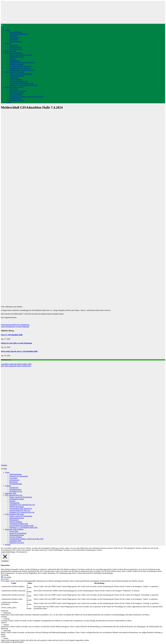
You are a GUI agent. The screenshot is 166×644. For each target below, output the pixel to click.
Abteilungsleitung (15, 32)
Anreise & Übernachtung (18, 91)
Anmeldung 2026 (15, 99)
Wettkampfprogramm (17, 57)
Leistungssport (14, 38)
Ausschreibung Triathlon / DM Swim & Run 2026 (26, 97)
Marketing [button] (4, 628)
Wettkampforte (14, 61)
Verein (7, 30)
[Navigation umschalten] (2, 25)
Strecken (12, 59)
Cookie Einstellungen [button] (8, 552)
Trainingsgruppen (15, 47)
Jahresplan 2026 (11, 51)
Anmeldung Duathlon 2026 (19, 81)
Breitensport (13, 40)
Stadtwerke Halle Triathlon (14, 87)
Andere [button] (3, 636)
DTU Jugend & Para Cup (14, 53)
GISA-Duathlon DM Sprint (14, 72)
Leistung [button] (4, 617)
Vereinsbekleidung (16, 42)
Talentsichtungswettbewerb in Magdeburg (15, 325)
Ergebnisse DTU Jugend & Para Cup (22, 70)
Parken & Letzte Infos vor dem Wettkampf (16, 343)
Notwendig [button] (5, 575)
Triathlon (4, 17)
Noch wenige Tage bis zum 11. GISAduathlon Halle (19, 351)
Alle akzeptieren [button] (22, 552)
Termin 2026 (14, 89)
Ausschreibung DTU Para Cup (20, 68)
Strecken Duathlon (16, 80)
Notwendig (7, 577)
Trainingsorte (14, 45)
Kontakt (8, 102)
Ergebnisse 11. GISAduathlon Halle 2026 (23, 85)
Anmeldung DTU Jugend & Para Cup (22, 62)
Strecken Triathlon (16, 95)
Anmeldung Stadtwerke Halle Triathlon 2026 (16, 364)
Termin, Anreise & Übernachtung (21, 55)
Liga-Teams (13, 36)
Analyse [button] (4, 623)
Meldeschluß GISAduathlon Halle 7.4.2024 (32, 107)
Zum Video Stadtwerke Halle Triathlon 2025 (16, 366)
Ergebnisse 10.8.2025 (17, 100)
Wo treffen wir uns (16, 49)
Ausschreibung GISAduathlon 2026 (21, 83)
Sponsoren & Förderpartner (19, 34)
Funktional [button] (4, 611)
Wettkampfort (14, 78)
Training (8, 43)
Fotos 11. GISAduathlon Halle (12, 335)
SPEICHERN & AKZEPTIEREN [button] (12, 642)
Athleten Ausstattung (16, 64)
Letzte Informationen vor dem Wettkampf (15, 327)
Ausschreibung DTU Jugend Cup (21, 66)
